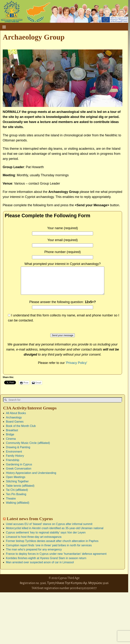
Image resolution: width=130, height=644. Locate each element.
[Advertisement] (27, 620)
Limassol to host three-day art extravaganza (34, 542)
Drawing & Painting (18, 453)
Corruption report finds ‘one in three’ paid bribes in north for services (49, 551)
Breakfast (12, 436)
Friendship (13, 465)
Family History (15, 461)
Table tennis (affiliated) (20, 491)
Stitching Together (17, 487)
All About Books (16, 419)
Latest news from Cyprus (30, 524)
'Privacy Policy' (76, 368)
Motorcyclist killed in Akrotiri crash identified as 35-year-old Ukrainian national (55, 534)
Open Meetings (16, 482)
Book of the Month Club (21, 431)
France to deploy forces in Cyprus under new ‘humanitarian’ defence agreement (56, 559)
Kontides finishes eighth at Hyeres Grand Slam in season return (46, 564)
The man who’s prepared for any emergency (34, 555)
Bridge (10, 440)
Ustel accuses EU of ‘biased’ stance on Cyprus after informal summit (49, 529)
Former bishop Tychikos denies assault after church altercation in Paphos (52, 546)
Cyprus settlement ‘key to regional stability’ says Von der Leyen (46, 538)
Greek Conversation (19, 474)
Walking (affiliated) (18, 508)
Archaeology (14, 423)
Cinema (11, 444)
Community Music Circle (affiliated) (28, 448)
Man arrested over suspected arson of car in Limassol (40, 568)
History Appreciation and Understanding (31, 478)
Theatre (11, 504)
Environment (14, 457)
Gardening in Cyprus (19, 470)
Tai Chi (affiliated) (17, 495)
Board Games (15, 427)
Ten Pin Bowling (16, 500)
